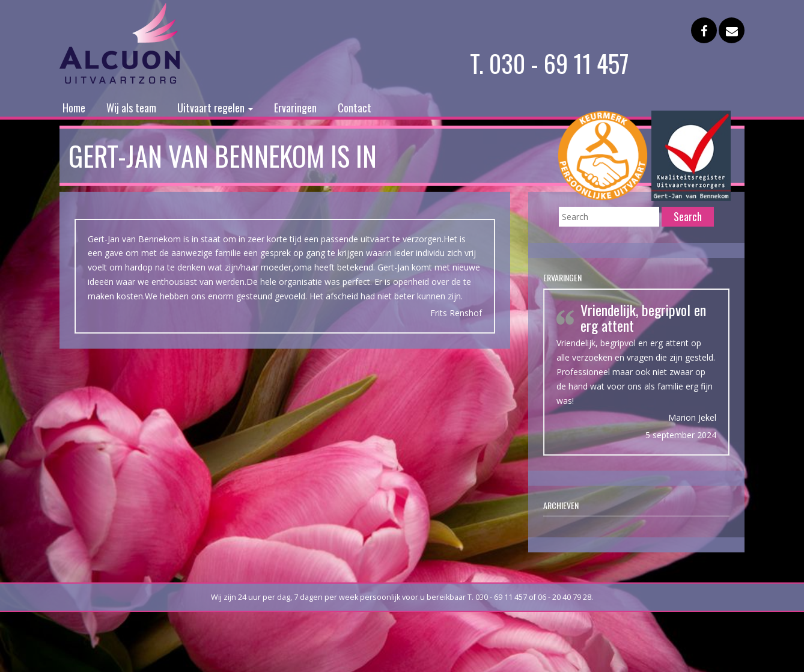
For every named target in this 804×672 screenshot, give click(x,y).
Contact (355, 108)
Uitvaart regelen (215, 108)
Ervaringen (295, 108)
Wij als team (131, 108)
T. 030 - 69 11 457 (550, 63)
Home (74, 108)
